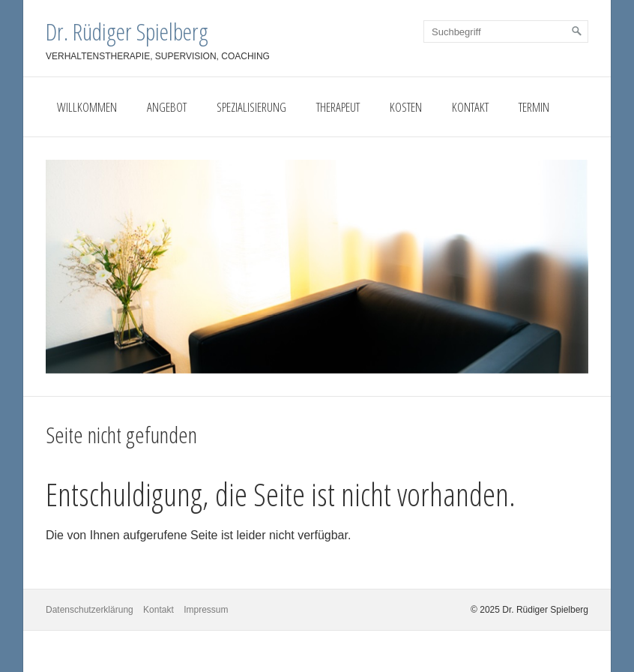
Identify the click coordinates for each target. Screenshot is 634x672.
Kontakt (470, 107)
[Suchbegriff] (506, 31)
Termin (534, 107)
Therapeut (338, 107)
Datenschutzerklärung (90, 610)
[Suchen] (577, 31)
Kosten (406, 107)
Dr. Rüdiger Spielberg (127, 31)
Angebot (167, 107)
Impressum (206, 610)
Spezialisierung (251, 107)
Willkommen (87, 107)
